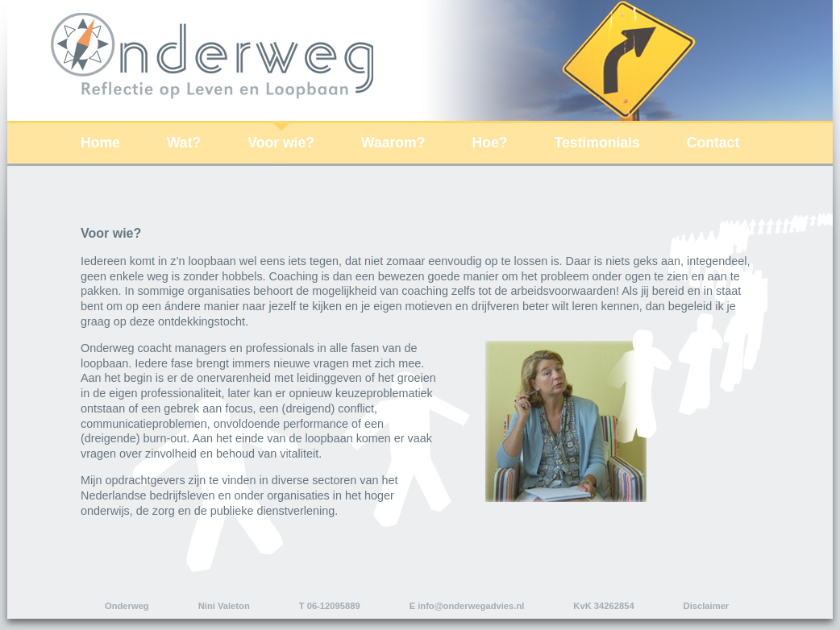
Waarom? (393, 143)
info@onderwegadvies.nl (471, 606)
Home (100, 143)
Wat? (184, 143)
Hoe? (490, 143)
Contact (713, 143)
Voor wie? (281, 143)
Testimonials (597, 143)
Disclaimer (707, 606)
